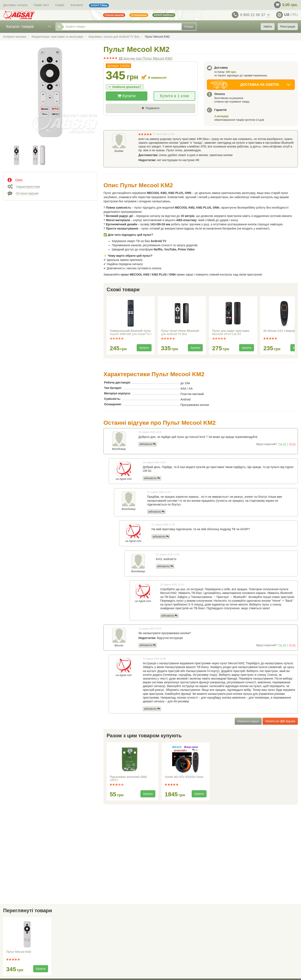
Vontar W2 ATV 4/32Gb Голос (184, 777)
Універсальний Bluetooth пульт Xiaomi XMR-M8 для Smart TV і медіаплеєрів (131, 333)
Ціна (113, 115)
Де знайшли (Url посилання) (152, 115)
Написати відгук (248, 721)
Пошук (189, 27)
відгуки (146, 58)
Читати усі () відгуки (280, 721)
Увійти (268, 27)
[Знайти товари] (121, 27)
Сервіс (60, 5)
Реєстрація (288, 27)
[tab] (50, 180)
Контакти (77, 5)
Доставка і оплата (15, 5)
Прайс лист (41, 5)
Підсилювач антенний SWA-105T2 (129, 779)
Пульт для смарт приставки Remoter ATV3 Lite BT (231, 332)
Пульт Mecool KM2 (19, 952)
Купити (126, 96)
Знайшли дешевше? (125, 87)
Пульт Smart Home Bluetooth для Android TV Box (180, 332)
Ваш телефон (119, 129)
